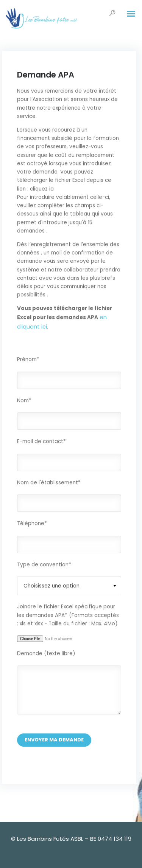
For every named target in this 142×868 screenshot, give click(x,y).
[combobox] (69, 586)
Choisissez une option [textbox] (51, 586)
